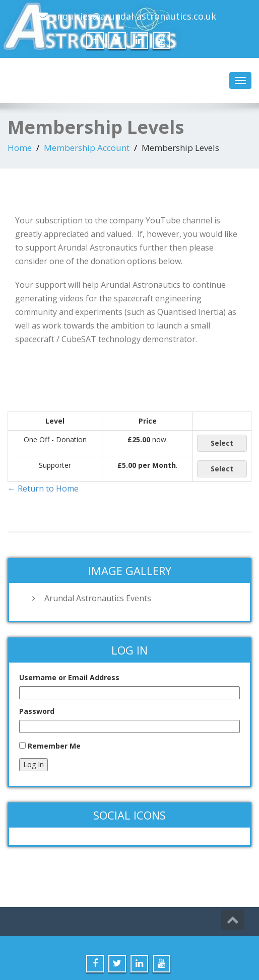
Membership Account (87, 148)
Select (222, 443)
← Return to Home (43, 488)
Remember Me (54, 746)
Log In (34, 764)
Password (37, 711)
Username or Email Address (69, 677)
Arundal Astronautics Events (98, 598)
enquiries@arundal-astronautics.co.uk (134, 16)
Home (20, 148)
